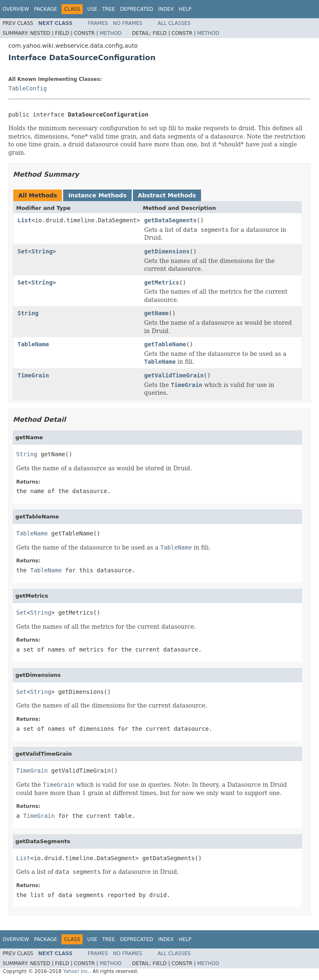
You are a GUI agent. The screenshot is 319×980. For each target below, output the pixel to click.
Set (23, 251)
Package (45, 9)
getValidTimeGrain (174, 375)
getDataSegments (170, 220)
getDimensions (167, 251)
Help (185, 9)
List (25, 220)
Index (166, 9)
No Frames (128, 23)
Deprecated (137, 9)
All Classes (174, 23)
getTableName (165, 344)
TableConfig (28, 88)
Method (111, 33)
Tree (109, 9)
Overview (16, 9)
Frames (98, 23)
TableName (33, 344)
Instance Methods (97, 195)
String (42, 251)
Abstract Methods (167, 195)
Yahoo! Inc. (76, 971)
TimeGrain (33, 375)
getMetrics (162, 282)
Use (92, 9)
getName (156, 313)
